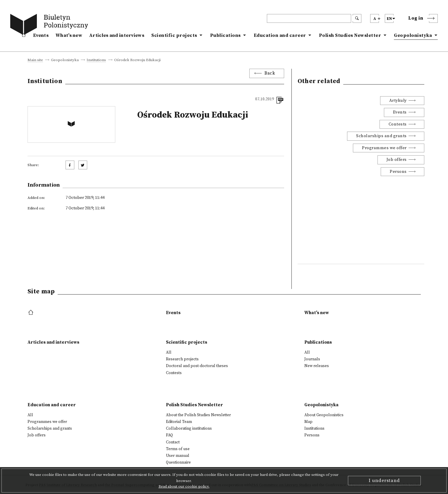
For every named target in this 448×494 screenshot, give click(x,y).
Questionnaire (178, 462)
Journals (312, 359)
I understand (384, 481)
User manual (178, 456)
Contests (398, 124)
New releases (317, 366)
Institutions (96, 60)
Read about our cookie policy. (184, 486)
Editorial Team (179, 422)
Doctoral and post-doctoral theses (197, 366)
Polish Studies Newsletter (350, 35)
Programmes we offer (384, 148)
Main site (35, 60)
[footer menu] (31, 313)
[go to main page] (50, 25)
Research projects (182, 359)
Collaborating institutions (189, 428)
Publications (225, 35)
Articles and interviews (117, 35)
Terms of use (178, 449)
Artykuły (398, 101)
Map (308, 422)
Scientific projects (174, 35)
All (169, 352)
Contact (173, 442)
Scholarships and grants (381, 136)
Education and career (280, 35)
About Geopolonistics (324, 415)
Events (41, 35)
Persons (398, 172)
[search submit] (357, 18)
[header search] (309, 18)
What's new (69, 35)
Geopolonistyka (413, 35)
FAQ (169, 435)
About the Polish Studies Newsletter (198, 415)
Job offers (397, 160)
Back (270, 73)
